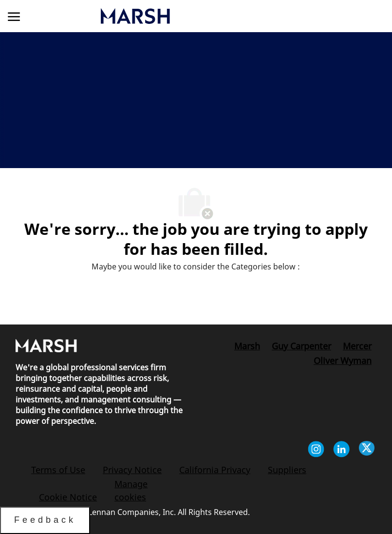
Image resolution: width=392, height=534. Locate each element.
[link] (185, 16)
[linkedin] (341, 451)
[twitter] (367, 451)
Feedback (45, 520)
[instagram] (316, 451)
